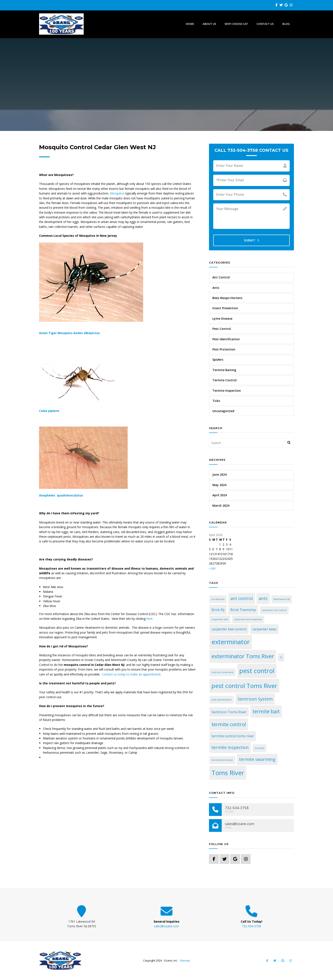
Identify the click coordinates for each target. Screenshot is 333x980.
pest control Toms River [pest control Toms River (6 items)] (244, 686)
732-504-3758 (251, 926)
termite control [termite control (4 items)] (229, 724)
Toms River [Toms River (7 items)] (228, 773)
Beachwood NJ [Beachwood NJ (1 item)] (282, 599)
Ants (216, 288)
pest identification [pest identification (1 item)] (222, 700)
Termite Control (224, 380)
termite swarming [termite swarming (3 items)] (257, 759)
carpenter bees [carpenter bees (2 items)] (264, 629)
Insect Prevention (225, 308)
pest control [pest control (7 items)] (257, 671)
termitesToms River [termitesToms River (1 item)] (222, 760)
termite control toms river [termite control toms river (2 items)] (233, 736)
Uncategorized (223, 411)
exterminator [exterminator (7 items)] (231, 642)
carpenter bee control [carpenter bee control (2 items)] (229, 629)
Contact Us (265, 24)
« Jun (212, 568)
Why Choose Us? (236, 24)
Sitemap (185, 961)
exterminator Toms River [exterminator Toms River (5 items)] (243, 656)
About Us (209, 24)
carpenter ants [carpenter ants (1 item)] (220, 619)
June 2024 (219, 474)
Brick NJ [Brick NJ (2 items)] (218, 610)
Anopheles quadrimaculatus (61, 495)
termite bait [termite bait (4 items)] (266, 711)
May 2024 (219, 485)
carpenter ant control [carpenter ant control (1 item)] (274, 610)
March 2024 (221, 506)
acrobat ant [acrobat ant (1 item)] (218, 599)
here (149, 619)
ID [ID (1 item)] (281, 657)
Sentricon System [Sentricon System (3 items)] (255, 699)
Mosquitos (117, 193)
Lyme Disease (222, 318)
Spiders (218, 360)
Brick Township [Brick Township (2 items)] (243, 610)
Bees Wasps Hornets (227, 298)
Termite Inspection (227, 391)
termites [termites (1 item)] (259, 748)
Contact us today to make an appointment (131, 674)
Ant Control (221, 277)
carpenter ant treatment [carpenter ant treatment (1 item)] (248, 619)
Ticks (216, 401)
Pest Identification (226, 339)
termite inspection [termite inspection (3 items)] (230, 747)
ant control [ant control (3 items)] (242, 598)
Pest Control (222, 329)
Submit (251, 240)
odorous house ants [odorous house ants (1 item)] (222, 672)
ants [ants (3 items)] (263, 598)
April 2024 (220, 495)
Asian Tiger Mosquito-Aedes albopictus (69, 333)
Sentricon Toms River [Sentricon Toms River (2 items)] (229, 712)
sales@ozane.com (166, 926)
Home (190, 24)
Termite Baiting (224, 370)
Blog (286, 24)
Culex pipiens (49, 411)
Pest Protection (224, 349)
